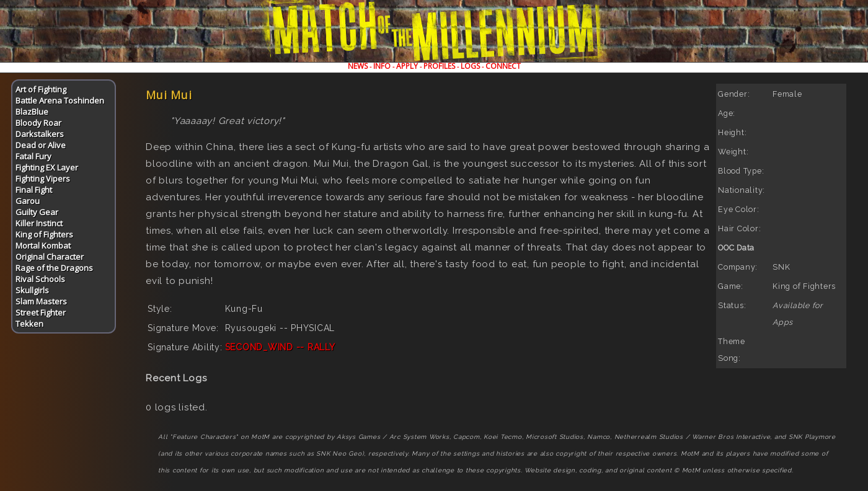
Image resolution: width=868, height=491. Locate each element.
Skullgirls (32, 290)
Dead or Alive (41, 145)
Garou (28, 201)
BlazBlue (32, 112)
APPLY (407, 66)
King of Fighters (44, 234)
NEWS (358, 66)
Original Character (50, 257)
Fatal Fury (33, 156)
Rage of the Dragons (54, 268)
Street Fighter (41, 312)
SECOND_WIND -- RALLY (280, 347)
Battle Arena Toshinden (60, 100)
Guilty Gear (37, 212)
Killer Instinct (39, 223)
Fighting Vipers (43, 179)
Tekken (29, 324)
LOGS (470, 66)
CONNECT (503, 66)
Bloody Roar (38, 123)
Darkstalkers (40, 134)
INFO (382, 66)
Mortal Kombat (43, 245)
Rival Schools (40, 279)
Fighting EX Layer (47, 167)
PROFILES (439, 66)
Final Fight (34, 190)
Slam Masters (41, 301)
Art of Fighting (41, 89)
